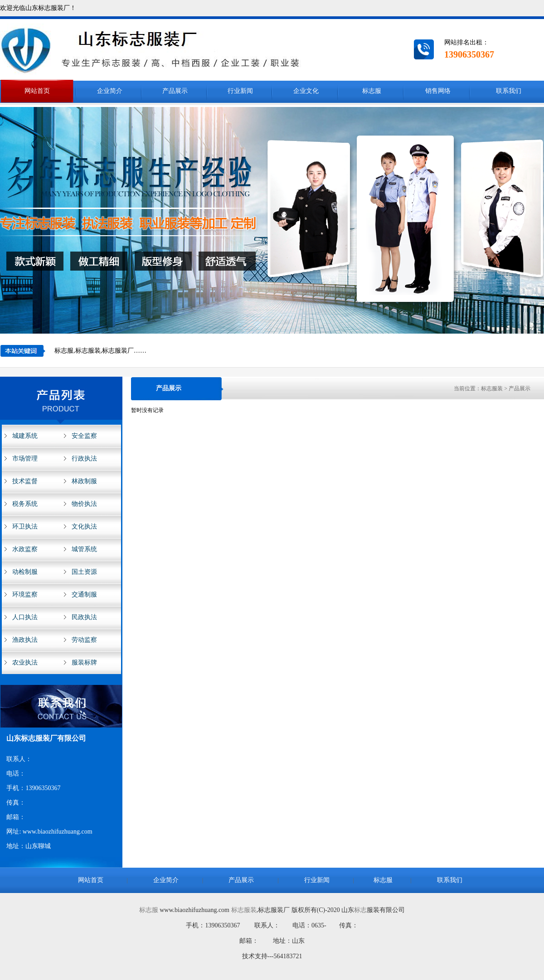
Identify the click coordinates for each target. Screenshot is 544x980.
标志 (360, 910)
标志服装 (244, 910)
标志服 (149, 910)
